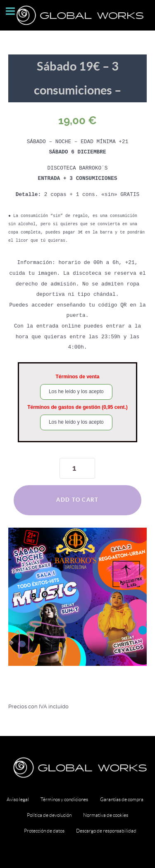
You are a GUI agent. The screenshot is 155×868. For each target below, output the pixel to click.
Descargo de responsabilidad (106, 831)
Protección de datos (44, 831)
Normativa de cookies (106, 815)
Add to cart (77, 500)
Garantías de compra (122, 799)
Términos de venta (77, 377)
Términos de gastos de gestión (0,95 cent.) (77, 407)
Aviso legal (18, 799)
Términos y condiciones (64, 799)
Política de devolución (49, 815)
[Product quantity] (77, 468)
